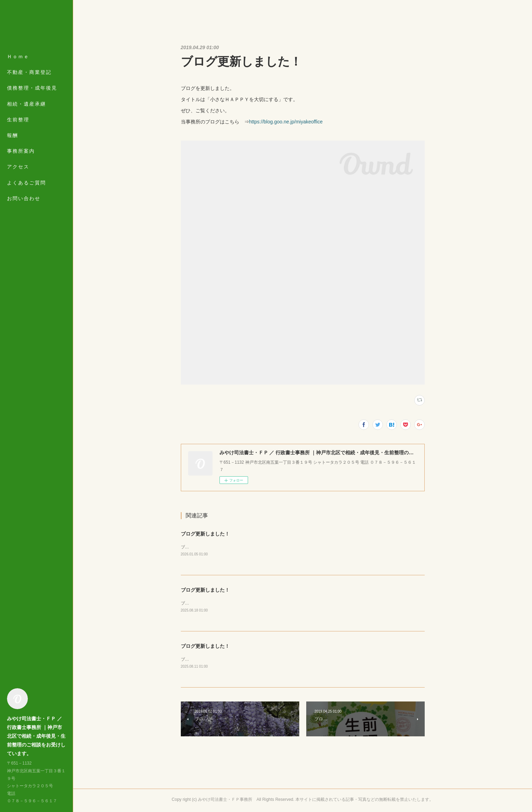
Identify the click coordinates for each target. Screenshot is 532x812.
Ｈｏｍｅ (18, 56)
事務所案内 (21, 151)
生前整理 (18, 120)
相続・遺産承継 (26, 104)
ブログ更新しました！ (205, 534)
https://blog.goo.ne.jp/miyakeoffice (286, 122)
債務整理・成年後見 (32, 88)
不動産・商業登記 (29, 72)
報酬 (13, 135)
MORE (16, 167)
